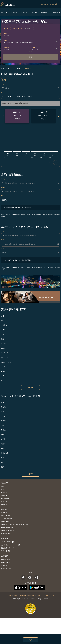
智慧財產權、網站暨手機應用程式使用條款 (15, 525)
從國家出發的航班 (49, 595)
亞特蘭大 (4, 325)
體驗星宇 (44, 12)
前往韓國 (18, 68)
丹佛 (3, 334)
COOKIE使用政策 (7, 519)
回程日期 (34, 48)
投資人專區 (5, 501)
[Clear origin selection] (58, 88)
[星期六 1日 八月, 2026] (17, 151)
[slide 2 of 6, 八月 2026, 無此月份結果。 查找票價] (43, 116)
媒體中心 (4, 489)
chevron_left (50, 163)
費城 (3, 467)
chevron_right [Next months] (58, 116)
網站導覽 (4, 504)
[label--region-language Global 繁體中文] (55, 4)
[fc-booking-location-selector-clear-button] (57, 42)
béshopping (45, 4)
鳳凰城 (3, 421)
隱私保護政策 (6, 516)
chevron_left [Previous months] (3, 116)
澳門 (3, 462)
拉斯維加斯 (5, 453)
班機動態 (24, 12)
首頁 (3, 68)
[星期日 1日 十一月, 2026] (44, 151)
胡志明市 (4, 348)
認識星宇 (4, 487)
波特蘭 (3, 439)
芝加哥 (3, 330)
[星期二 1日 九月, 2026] (26, 151)
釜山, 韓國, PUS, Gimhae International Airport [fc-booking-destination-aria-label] (18, 43)
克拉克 (3, 367)
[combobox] (31, 88)
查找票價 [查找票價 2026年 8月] (43, 119)
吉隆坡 (3, 371)
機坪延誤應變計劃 (7, 528)
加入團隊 (6, 496)
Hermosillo (5, 357)
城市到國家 (32, 595)
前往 (2, 93)
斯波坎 (3, 430)
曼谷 (3, 339)
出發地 (6, 34)
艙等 (2, 196)
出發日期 (6, 48)
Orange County (6, 362)
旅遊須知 (4, 492)
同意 (30, 640)
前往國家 (9, 595)
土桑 (3, 376)
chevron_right (55, 163)
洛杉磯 (3, 344)
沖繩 (3, 435)
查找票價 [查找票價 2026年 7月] (17, 119)
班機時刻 (14, 12)
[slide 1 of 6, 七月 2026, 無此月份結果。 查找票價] (17, 116)
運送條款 (4, 513)
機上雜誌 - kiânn (8, 548)
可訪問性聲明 (6, 533)
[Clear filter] (58, 183)
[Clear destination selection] (58, 96)
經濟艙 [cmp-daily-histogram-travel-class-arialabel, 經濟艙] (4, 80)
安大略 (3, 416)
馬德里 (3, 458)
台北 (3, 316)
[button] (17, 28)
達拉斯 (3, 444)
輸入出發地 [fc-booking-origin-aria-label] (7, 36)
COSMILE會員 (55, 12)
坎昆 (3, 380)
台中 (3, 320)
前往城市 (16, 595)
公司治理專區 (6, 499)
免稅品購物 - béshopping (11, 545)
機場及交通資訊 (6, 562)
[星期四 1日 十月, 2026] (35, 151)
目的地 (6, 41)
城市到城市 (23, 595)
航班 (10, 68)
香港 (3, 448)
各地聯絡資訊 (6, 559)
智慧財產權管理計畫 (8, 530)
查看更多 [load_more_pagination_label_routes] (30, 387)
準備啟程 (34, 12)
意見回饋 (4, 565)
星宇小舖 (6, 551)
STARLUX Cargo (8, 542)
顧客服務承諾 (6, 522)
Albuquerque (5, 353)
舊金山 (3, 411)
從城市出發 (40, 595)
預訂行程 (4, 12)
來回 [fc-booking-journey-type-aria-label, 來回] (5, 29)
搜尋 (30, 57)
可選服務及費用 (6, 568)
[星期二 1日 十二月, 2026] (53, 151)
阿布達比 (4, 425)
